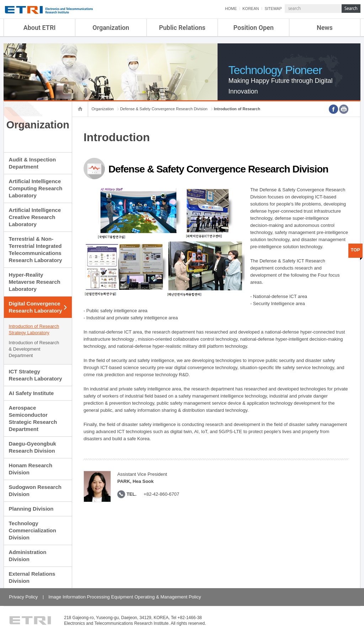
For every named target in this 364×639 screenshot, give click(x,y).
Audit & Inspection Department (33, 163)
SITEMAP (273, 9)
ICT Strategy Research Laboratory (36, 375)
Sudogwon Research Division (35, 491)
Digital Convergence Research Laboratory (36, 307)
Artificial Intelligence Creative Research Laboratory (35, 217)
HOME (231, 9)
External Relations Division (32, 577)
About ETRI (40, 28)
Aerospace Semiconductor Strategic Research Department (33, 418)
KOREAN (251, 9)
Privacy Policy (23, 597)
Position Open (254, 28)
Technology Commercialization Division (33, 530)
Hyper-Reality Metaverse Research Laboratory (35, 282)
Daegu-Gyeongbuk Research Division (33, 447)
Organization (111, 28)
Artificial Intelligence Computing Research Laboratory (36, 188)
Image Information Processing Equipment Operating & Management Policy (125, 597)
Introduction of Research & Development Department (34, 349)
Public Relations (182, 28)
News (325, 28)
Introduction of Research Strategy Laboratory (34, 329)
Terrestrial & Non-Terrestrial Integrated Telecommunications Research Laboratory (36, 249)
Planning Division (31, 509)
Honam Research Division (31, 469)
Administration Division (28, 556)
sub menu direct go (0, 0)
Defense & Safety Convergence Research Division (164, 109)
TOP (356, 250)
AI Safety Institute (31, 393)
